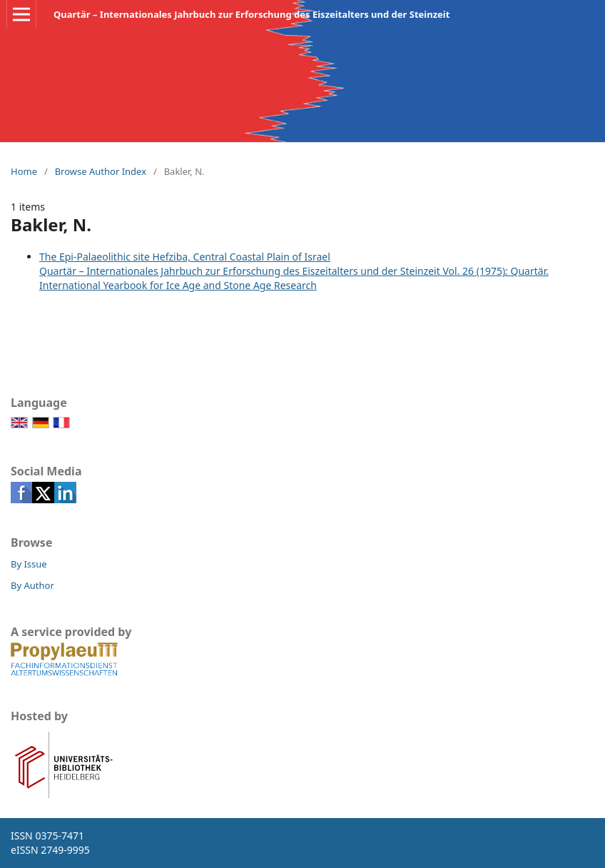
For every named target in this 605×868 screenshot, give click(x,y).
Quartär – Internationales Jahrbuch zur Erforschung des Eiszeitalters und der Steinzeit (251, 14)
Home (24, 171)
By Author (32, 585)
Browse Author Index (101, 171)
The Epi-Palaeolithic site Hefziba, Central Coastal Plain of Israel (185, 257)
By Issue (29, 564)
